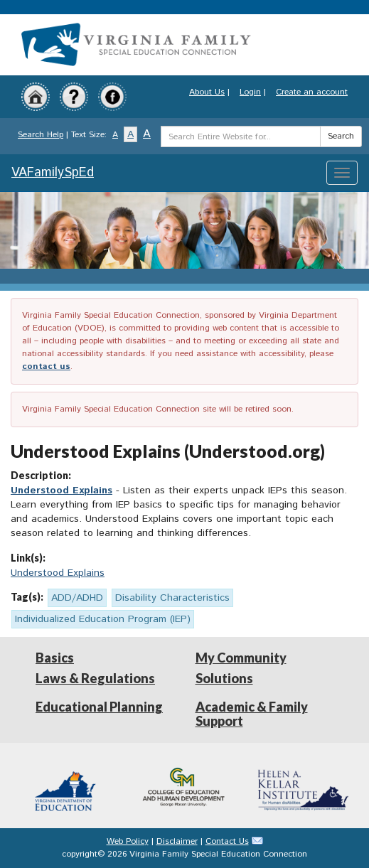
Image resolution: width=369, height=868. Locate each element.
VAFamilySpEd (53, 173)
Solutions (224, 678)
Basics (55, 658)
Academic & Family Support (252, 714)
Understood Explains (61, 491)
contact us (46, 366)
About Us (207, 92)
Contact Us (227, 841)
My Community (241, 658)
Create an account (312, 92)
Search (341, 136)
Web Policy (128, 841)
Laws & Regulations (95, 678)
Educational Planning (99, 707)
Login (250, 92)
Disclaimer (177, 841)
